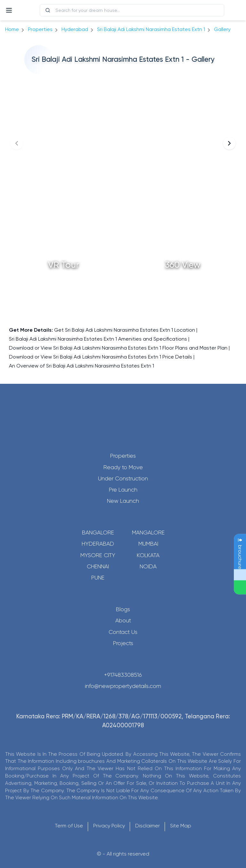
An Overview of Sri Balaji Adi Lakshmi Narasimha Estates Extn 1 (82, 366)
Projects (123, 643)
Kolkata (148, 555)
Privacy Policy (109, 826)
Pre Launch (123, 490)
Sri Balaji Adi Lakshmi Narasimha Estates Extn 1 (151, 29)
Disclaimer (148, 826)
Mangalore (148, 533)
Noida (148, 566)
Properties (40, 29)
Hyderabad (98, 544)
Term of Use (69, 826)
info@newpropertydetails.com (123, 686)
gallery (222, 29)
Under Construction (123, 478)
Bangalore (98, 533)
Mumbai (148, 544)
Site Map (181, 826)
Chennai (98, 566)
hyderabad (75, 29)
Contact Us (123, 632)
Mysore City (98, 555)
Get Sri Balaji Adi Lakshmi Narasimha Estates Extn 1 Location (125, 330)
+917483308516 (123, 675)
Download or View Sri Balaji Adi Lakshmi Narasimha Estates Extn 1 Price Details (101, 357)
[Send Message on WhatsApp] (240, 588)
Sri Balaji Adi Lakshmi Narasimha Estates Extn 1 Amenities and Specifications (98, 339)
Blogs (123, 609)
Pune (98, 578)
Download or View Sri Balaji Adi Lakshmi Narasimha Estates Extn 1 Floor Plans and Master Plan (118, 348)
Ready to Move (123, 467)
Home (12, 29)
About (123, 620)
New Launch (123, 501)
